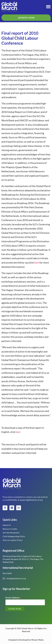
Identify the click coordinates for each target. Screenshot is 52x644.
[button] (48, 7)
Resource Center (10, 529)
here (37, 263)
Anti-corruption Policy (13, 540)
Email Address (14, 598)
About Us (7, 525)
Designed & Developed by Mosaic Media (26, 640)
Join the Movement (11, 533)
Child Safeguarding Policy (14, 536)
